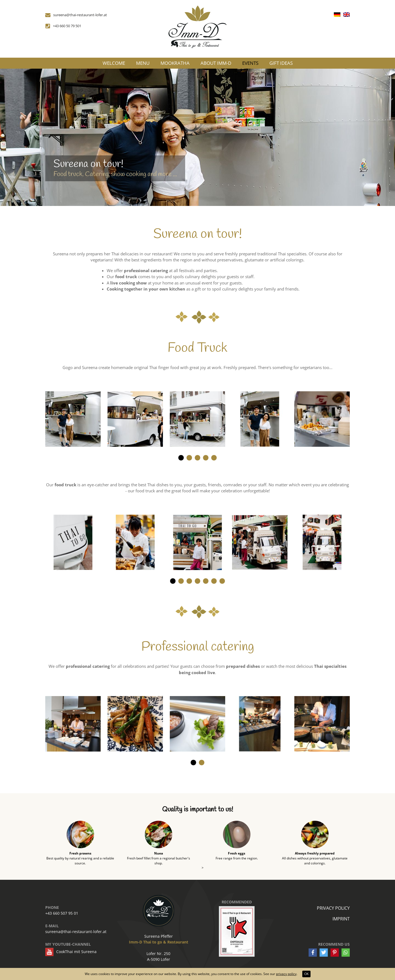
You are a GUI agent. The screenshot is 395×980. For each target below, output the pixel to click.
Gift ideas (281, 63)
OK (306, 974)
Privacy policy (333, 908)
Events (250, 63)
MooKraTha (175, 63)
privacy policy (286, 974)
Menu (143, 63)
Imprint (341, 919)
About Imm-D (216, 63)
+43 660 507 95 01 (62, 913)
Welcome (114, 63)
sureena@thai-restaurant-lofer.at (76, 932)
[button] (181, 458)
